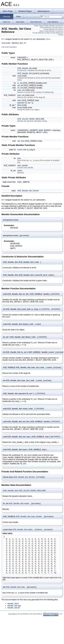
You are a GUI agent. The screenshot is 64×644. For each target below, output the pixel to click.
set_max (21, 142)
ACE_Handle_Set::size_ (16, 597)
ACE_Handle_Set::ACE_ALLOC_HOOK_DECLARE (24, 499)
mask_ (20, 171)
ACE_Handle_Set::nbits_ (23, 539)
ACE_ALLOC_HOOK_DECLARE (31, 120)
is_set (20, 84)
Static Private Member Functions (51, 31)
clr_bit (20, 89)
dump (20, 108)
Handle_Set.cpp (14, 615)
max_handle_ (23, 166)
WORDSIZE (23, 131)
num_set (21, 91)
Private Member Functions (53, 29)
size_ (19, 159)
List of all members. (9, 48)
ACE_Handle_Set (25, 69)
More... (49, 39)
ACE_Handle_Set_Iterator (28, 191)
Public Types (39, 26)
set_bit (20, 86)
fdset (19, 106)
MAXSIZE (22, 58)
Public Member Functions (53, 26)
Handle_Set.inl (14, 617)
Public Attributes (46, 27)
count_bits (22, 150)
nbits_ (20, 183)
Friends (61, 35)
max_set (21, 96)
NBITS (39, 133)
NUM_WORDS (45, 131)
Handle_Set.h (13, 613)
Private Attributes (39, 33)
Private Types (58, 27)
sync (19, 101)
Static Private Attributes (54, 33)
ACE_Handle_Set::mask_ (19, 512)
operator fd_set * (24, 104)
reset (19, 77)
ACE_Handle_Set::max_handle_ (29, 526)
